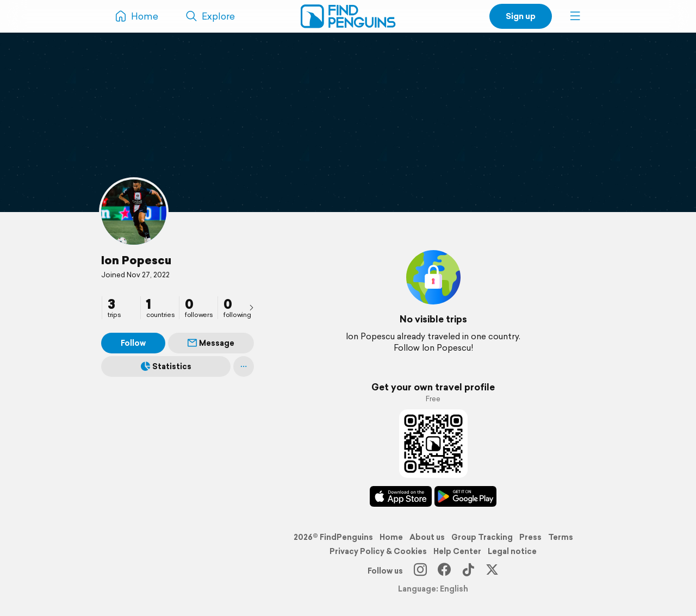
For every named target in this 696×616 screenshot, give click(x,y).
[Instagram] (420, 571)
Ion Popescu (136, 260)
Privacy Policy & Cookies (378, 551)
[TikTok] (468, 571)
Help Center (457, 551)
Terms (561, 537)
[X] (492, 571)
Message (211, 343)
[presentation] (251, 307)
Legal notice (512, 551)
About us (427, 537)
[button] (575, 16)
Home (391, 537)
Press (530, 537)
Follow (133, 343)
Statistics (166, 366)
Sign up (521, 16)
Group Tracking (482, 537)
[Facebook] (444, 571)
